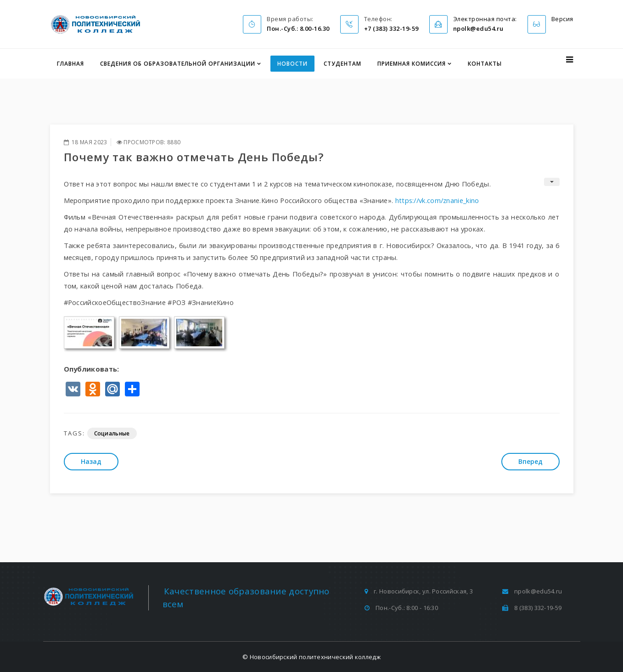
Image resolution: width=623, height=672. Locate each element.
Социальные (112, 433)
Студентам (342, 64)
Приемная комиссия (412, 64)
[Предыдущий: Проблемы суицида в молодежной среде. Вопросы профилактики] (91, 462)
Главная (70, 64)
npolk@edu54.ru (538, 591)
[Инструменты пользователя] (552, 182)
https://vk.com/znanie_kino (437, 200)
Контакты (485, 64)
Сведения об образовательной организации (178, 64)
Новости (292, 64)
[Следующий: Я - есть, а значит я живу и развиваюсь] (530, 462)
